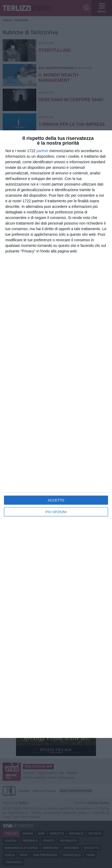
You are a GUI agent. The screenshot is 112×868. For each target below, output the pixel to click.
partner (42, 151)
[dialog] (56, 434)
